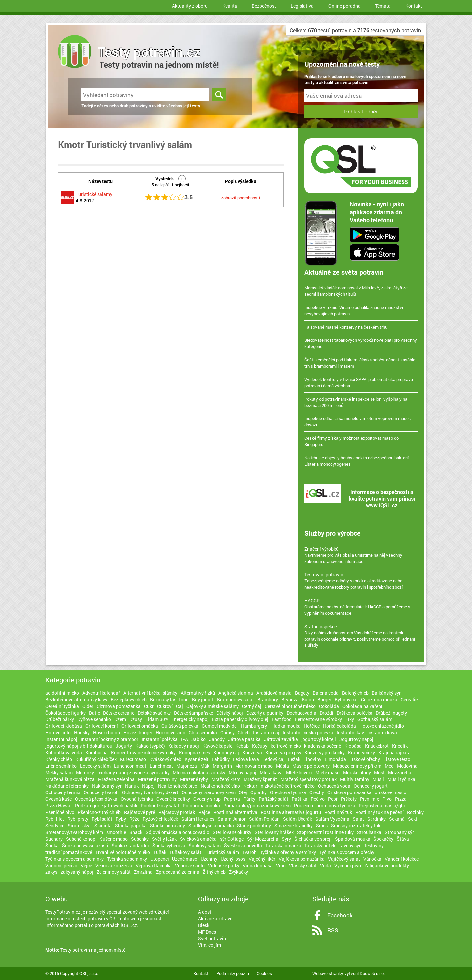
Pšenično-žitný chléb (99, 812)
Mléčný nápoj (242, 772)
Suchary (54, 839)
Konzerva (252, 753)
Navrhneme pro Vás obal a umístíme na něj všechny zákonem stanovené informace (361, 555)
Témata (383, 6)
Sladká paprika (131, 826)
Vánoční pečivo (61, 865)
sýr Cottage (232, 839)
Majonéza (187, 766)
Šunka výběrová (169, 845)
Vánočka (372, 859)
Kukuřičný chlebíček (96, 759)
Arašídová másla (274, 693)
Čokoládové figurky (66, 713)
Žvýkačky (238, 872)
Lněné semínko (61, 766)
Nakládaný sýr (107, 786)
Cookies (264, 973)
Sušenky (140, 839)
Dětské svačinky (154, 713)
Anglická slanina (236, 693)
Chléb (244, 733)
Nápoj (148, 786)
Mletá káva (271, 772)
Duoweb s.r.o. (372, 973)
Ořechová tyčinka (288, 792)
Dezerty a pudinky (265, 713)
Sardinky (376, 819)
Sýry (286, 839)
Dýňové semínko (94, 719)
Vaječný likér (262, 859)
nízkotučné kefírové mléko (288, 786)
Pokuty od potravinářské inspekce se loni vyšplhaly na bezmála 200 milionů (356, 402)
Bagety (302, 693)
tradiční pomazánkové (69, 852)
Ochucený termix (63, 792)
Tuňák (160, 852)
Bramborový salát (236, 699)
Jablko (199, 739)
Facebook (340, 915)
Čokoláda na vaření (362, 706)
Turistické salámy (94, 194)
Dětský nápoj (230, 713)
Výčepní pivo (348, 865)
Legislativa (302, 6)
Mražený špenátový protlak (308, 779)
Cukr (149, 706)
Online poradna (344, 6)
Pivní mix (370, 799)
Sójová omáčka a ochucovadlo (177, 832)
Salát (358, 819)
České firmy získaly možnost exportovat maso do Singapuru (352, 441)
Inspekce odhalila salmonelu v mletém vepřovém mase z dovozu (358, 422)
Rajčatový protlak (177, 812)
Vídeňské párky (224, 865)
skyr (87, 826)
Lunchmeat (161, 766)
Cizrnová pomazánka (119, 706)
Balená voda (326, 693)
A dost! (205, 912)
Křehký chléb (59, 759)
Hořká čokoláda (339, 726)
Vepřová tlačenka (154, 865)
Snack (136, 832)
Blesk (204, 925)
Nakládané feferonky (67, 786)
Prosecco (303, 806)
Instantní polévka (160, 739)
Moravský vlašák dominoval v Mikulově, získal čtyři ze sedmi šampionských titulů (356, 291)
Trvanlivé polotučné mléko (123, 852)
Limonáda (335, 759)
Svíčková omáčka (198, 839)
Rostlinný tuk (338, 812)
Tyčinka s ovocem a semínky (75, 859)
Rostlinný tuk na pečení (379, 812)
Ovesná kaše (59, 799)
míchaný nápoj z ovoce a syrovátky (133, 772)
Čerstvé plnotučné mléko (290, 706)
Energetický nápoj (190, 719)
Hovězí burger (138, 733)
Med (389, 766)
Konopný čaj (226, 753)
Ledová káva (246, 759)
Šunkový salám (205, 845)
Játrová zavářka (281, 739)
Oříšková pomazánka (349, 792)
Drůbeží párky (60, 719)
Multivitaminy (355, 779)
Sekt (413, 819)
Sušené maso (114, 839)
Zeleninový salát (114, 872)
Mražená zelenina (116, 779)
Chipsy (227, 733)
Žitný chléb (214, 872)
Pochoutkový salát (160, 806)
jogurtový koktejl (319, 739)
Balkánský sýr (386, 693)
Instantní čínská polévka (308, 733)
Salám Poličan (264, 819)
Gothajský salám (375, 719)
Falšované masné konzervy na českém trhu (346, 327)
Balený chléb (355, 693)
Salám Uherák (298, 819)
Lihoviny (312, 759)
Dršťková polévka (355, 713)
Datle (94, 713)
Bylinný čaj (346, 699)
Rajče (204, 812)
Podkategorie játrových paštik (106, 806)
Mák (205, 766)
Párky (249, 799)
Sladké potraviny (168, 826)
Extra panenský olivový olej (240, 719)
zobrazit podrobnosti (240, 198)
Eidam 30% (157, 719)
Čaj (180, 706)
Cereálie (409, 699)
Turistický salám (222, 852)
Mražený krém (226, 779)
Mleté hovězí (299, 772)
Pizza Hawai (59, 806)
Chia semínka (203, 733)
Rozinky (415, 812)
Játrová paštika (244, 739)
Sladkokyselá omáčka (211, 826)
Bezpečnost (264, 6)
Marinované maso (254, 766)
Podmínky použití (233, 973)
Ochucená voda (334, 786)
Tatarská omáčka (283, 845)
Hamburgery (254, 726)
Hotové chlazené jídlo (382, 726)
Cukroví (165, 706)
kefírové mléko (286, 746)
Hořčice (312, 726)
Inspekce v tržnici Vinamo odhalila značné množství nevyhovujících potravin (354, 310)
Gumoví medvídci (220, 726)
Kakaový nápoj (184, 746)
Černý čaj (252, 706)
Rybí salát (102, 819)
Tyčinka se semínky (127, 859)
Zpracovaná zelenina (178, 872)
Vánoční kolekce (402, 859)
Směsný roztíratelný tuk (356, 826)
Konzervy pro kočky (325, 753)
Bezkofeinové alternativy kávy (76, 699)
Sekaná (397, 819)
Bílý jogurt (203, 699)
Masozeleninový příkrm (357, 766)
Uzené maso (185, 859)
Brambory (268, 699)
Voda (326, 865)
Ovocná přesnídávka (96, 799)
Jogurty (124, 746)
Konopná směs (195, 753)
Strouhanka (369, 832)
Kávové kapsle (217, 746)
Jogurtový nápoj (356, 739)
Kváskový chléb (165, 759)
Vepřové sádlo (190, 865)
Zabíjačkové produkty (387, 865)
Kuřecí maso (133, 759)
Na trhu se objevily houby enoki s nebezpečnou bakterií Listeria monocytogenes (357, 461)
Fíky (350, 719)
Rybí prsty (78, 819)
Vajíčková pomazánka (302, 859)
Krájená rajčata (395, 753)
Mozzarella (400, 772)
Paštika (300, 799)
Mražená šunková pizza (70, 779)
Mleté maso (328, 772)
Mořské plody (357, 772)
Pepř (333, 799)
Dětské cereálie (119, 713)
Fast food (282, 719)
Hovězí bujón (106, 733)
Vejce (86, 865)
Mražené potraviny (157, 779)
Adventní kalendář (101, 693)
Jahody (217, 739)
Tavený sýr (350, 845)
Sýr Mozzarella (263, 839)
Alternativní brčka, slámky (150, 693)
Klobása (353, 746)
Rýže (134, 819)
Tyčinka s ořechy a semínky (288, 852)
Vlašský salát (303, 865)
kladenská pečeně (323, 746)
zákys (51, 872)
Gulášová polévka (180, 726)
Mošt (379, 772)
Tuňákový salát (185, 852)
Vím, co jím (209, 945)
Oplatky (259, 792)
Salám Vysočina (332, 819)
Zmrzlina (143, 872)
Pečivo (318, 799)
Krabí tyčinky (362, 753)
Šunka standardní (130, 845)
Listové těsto (397, 759)
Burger (324, 699)
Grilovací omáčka (140, 726)
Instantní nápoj (61, 739)
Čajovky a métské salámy (213, 706)
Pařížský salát (273, 799)
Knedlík (400, 746)
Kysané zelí (197, 759)
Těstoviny (374, 845)
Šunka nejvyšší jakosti (85, 845)
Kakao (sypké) (150, 746)
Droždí (327, 713)
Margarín (222, 766)
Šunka (52, 845)
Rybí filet (55, 819)
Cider (88, 706)
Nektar (250, 786)
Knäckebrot (377, 746)
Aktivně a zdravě (215, 918)
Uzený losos (233, 859)
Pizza (401, 799)
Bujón (308, 699)
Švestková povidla (243, 845)
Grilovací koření (102, 726)
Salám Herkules (198, 819)
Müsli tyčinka (401, 779)
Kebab (242, 746)
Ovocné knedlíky (173, 799)
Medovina (407, 766)
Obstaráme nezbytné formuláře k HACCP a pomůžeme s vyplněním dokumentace (361, 607)
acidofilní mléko (62, 693)
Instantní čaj (266, 733)
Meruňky (85, 772)
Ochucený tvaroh (101, 792)
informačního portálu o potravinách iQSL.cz (91, 925)
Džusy (136, 719)
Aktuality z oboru (190, 6)
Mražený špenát (260, 779)
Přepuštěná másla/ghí (382, 806)
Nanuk (132, 786)
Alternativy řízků (198, 693)
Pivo (387, 799)
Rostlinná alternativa (235, 812)
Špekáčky (383, 839)
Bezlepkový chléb (129, 699)
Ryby (121, 819)
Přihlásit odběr (361, 112)
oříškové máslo (391, 792)
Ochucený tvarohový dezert (150, 792)
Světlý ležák (164, 839)
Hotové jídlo (58, 733)
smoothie (116, 832)
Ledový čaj (273, 759)
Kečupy (260, 746)
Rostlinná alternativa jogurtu (291, 812)
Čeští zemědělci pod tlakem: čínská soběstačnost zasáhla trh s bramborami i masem (360, 363)
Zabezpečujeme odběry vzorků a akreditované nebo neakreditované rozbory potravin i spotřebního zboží (361, 581)
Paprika (232, 799)
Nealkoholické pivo (178, 786)
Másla (282, 766)
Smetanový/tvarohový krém (74, 832)
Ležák (294, 759)
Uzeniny (209, 859)
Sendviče (55, 826)
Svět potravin (212, 938)
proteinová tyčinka (336, 806)
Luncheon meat (130, 766)
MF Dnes (207, 932)
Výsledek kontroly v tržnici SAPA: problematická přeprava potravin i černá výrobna (359, 382)
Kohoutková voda (64, 753)
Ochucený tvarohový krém (209, 792)
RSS (333, 930)
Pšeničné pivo (60, 812)
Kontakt (414, 6)
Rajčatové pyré (139, 812)
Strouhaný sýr (399, 832)
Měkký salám (59, 772)
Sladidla (103, 826)
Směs (322, 826)
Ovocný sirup (207, 799)
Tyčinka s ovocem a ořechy (347, 852)
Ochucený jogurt (371, 786)
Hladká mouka (285, 726)
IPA (185, 739)
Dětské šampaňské (194, 713)
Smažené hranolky (294, 826)
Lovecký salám (95, 766)
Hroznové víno (170, 733)
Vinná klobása (258, 865)
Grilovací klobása (64, 726)
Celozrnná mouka (379, 699)
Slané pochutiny (254, 826)
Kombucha (97, 753)
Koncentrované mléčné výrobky (143, 753)
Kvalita (230, 6)
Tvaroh (250, 852)
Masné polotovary (311, 766)
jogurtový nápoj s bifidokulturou (79, 746)
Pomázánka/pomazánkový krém (257, 806)
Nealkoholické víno (220, 786)
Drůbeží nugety (391, 713)
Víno (281, 865)
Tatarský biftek (320, 845)
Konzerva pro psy (283, 753)
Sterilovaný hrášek (274, 832)
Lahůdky (221, 759)
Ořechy (317, 792)
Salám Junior (232, 819)
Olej (243, 792)
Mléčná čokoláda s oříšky (199, 772)
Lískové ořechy (365, 759)
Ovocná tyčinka (137, 799)
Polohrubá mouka (201, 806)
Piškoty (349, 799)
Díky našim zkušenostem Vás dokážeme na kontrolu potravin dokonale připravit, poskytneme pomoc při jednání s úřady (361, 636)
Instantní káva (382, 733)
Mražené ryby (194, 779)
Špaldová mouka (353, 839)
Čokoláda (329, 706)
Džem (120, 719)
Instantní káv (350, 733)
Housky (82, 733)
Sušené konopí (81, 839)
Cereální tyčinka (62, 706)
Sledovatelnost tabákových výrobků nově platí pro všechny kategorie (361, 343)
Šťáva (403, 839)
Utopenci (160, 859)
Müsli (378, 779)
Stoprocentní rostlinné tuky (325, 832)
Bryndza (290, 699)
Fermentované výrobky (318, 719)
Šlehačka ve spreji (313, 839)
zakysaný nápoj (77, 872)
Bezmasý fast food (169, 699)
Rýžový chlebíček (160, 819)
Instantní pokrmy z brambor (109, 739)
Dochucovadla (302, 713)
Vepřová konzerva (114, 865)
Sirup (73, 826)
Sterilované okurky (232, 832)
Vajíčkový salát (344, 859)
